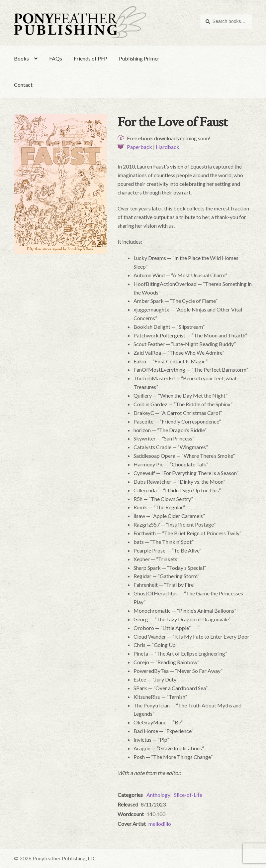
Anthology (158, 795)
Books (21, 58)
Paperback (139, 147)
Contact (23, 85)
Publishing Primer (139, 58)
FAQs (56, 58)
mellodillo (160, 824)
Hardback (168, 147)
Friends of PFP (90, 58)
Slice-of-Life (188, 795)
